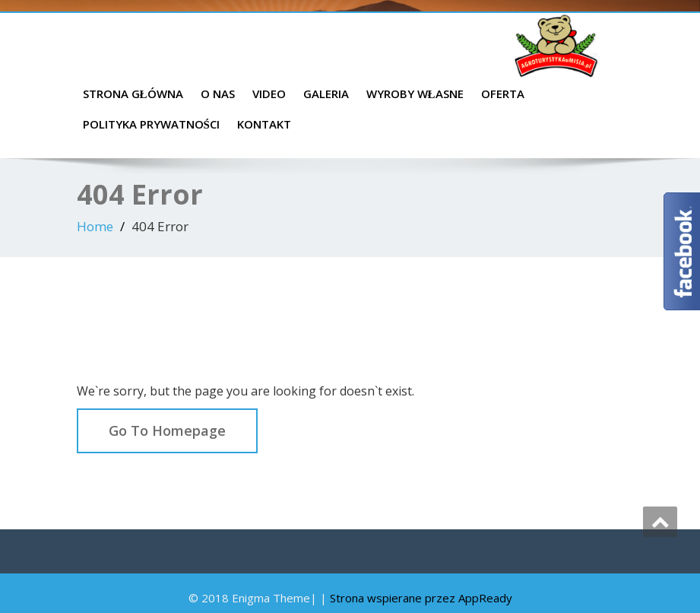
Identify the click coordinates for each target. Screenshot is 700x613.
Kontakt (264, 124)
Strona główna (133, 94)
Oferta (503, 94)
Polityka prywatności (151, 124)
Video (269, 94)
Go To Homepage (167, 430)
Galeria (326, 94)
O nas (218, 94)
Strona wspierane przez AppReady (421, 598)
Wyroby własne (415, 94)
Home (95, 226)
